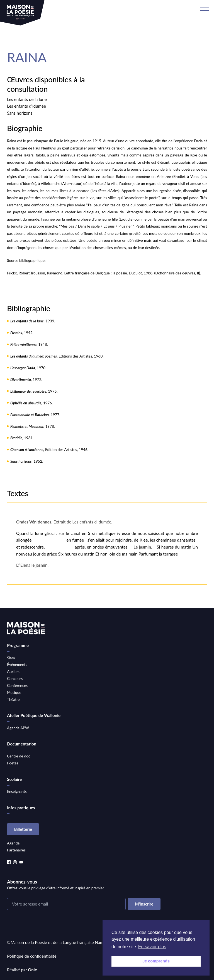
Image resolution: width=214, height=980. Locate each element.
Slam (11, 658)
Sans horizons (20, 113)
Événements (17, 665)
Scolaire (14, 779)
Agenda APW (18, 728)
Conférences (17, 685)
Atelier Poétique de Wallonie (34, 715)
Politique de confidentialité (32, 956)
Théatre (13, 699)
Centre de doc (19, 756)
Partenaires (16, 850)
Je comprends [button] (156, 961)
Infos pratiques (21, 808)
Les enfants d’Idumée (26, 106)
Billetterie (23, 829)
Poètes (13, 763)
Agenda (13, 843)
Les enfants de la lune (27, 99)
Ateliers (13, 672)
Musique (14, 692)
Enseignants (17, 791)
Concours (15, 679)
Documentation (22, 744)
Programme (18, 645)
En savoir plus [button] (152, 947)
